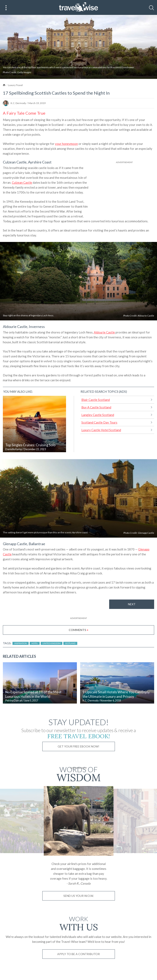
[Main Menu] (6, 8)
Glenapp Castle (146, 533)
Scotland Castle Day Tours (99, 422)
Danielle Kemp (14, 449)
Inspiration (21, 643)
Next (132, 604)
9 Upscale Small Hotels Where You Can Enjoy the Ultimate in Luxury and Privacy (116, 694)
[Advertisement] (124, 190)
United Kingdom (52, 643)
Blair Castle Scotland (96, 400)
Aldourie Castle (146, 316)
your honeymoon (66, 144)
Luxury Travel (15, 85)
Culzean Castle (22, 182)
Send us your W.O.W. (78, 896)
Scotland (70, 643)
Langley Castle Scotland (98, 415)
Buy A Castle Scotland (96, 407)
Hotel (35, 643)
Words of (78, 773)
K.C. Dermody (18, 103)
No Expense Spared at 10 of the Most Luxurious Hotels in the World (33, 694)
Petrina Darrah (14, 701)
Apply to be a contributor (78, 954)
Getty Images (24, 72)
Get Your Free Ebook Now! (78, 746)
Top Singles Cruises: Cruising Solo (30, 445)
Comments (79, 630)
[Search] (151, 8)
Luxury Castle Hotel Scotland (101, 430)
